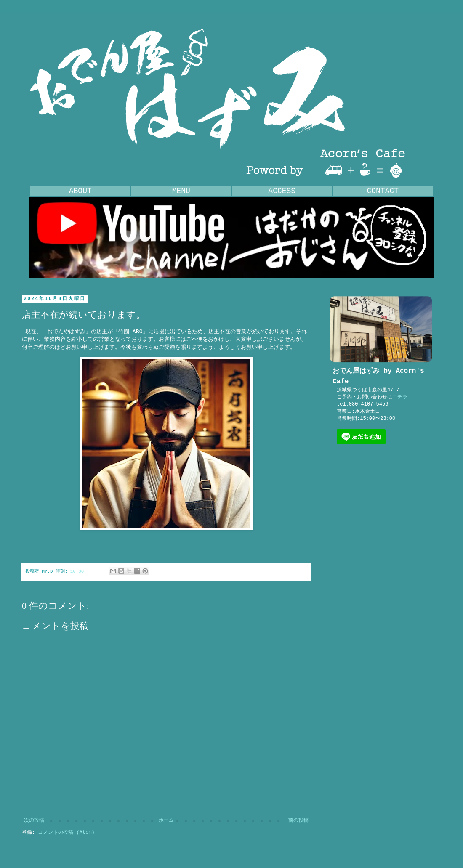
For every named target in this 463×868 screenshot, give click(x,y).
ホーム (166, 820)
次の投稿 (34, 820)
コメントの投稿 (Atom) (66, 833)
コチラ (400, 397)
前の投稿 (298, 820)
